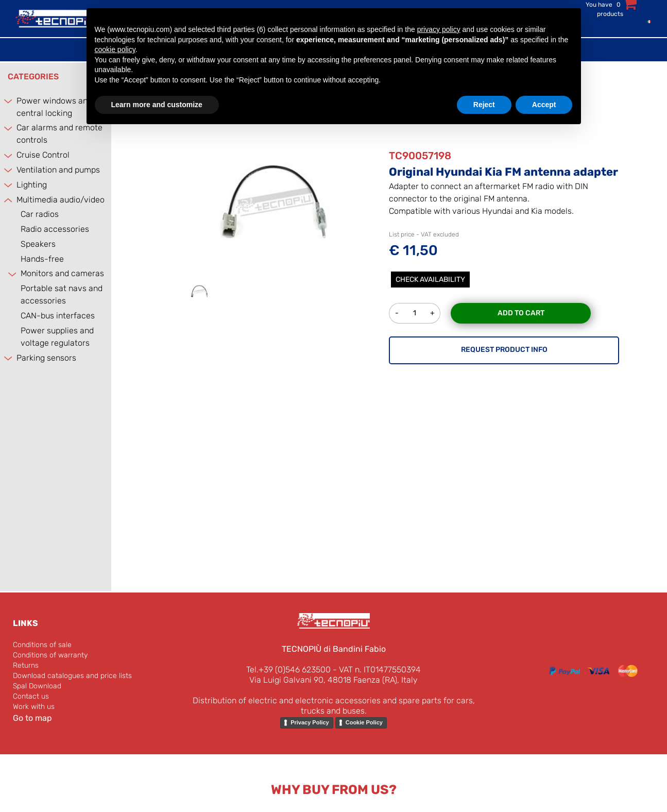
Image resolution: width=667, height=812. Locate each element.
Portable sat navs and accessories (62, 294)
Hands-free (42, 259)
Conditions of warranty (50, 655)
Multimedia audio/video (61, 200)
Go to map (32, 718)
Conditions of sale (42, 645)
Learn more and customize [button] (157, 105)
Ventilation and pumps (58, 170)
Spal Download (37, 686)
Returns (26, 665)
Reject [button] (484, 105)
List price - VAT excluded (424, 234)
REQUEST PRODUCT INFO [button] (504, 350)
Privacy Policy (310, 722)
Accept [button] (544, 105)
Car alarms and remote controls (59, 134)
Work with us (34, 707)
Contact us (31, 696)
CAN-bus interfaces (58, 316)
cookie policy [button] (115, 49)
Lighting (32, 185)
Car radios (40, 214)
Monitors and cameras (62, 273)
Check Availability (430, 280)
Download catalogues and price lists (72, 676)
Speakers (38, 244)
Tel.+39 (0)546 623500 (288, 670)
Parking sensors (46, 358)
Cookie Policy (364, 722)
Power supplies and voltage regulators (57, 337)
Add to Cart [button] (521, 313)
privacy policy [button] (439, 29)
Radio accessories (55, 229)
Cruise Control (43, 155)
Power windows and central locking (54, 107)
